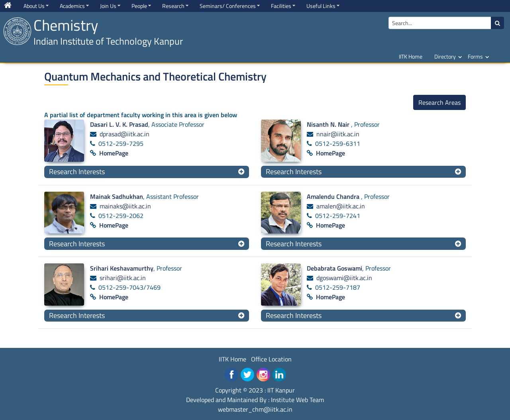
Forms (475, 56)
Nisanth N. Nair (329, 124)
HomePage (114, 153)
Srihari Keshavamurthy (122, 268)
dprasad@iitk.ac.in (125, 134)
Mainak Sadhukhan (117, 196)
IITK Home (411, 56)
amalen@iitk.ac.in (341, 206)
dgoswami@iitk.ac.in (344, 278)
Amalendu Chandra (334, 196)
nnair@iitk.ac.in (338, 134)
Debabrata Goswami (334, 268)
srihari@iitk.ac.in (123, 278)
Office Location (271, 359)
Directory (445, 56)
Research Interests (77, 172)
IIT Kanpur (281, 390)
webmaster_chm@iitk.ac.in (255, 409)
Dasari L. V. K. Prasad (119, 124)
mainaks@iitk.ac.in (125, 206)
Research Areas (439, 102)
